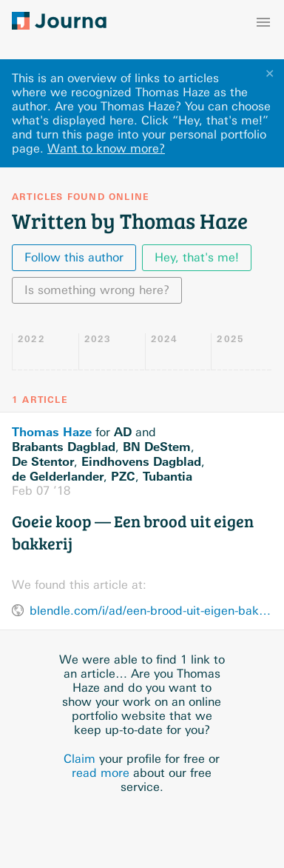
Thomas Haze (52, 432)
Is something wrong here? (97, 290)
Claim (80, 759)
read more (101, 773)
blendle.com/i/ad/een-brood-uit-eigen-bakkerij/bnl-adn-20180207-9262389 (151, 611)
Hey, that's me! (197, 257)
